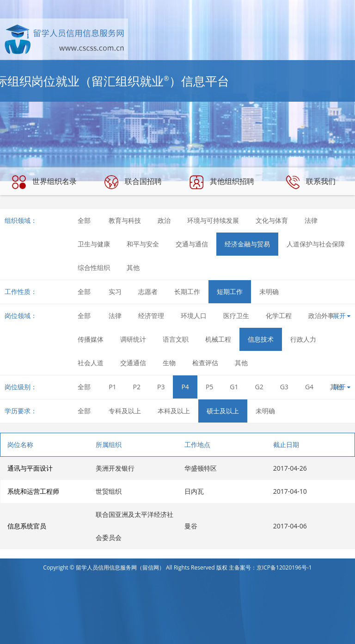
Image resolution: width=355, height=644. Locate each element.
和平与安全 (143, 244)
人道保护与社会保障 (316, 244)
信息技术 (261, 339)
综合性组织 (94, 267)
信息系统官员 (27, 526)
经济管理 (151, 316)
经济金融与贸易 (247, 244)
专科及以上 (125, 411)
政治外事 (321, 316)
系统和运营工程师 (33, 491)
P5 (209, 387)
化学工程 (279, 316)
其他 (133, 267)
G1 (234, 387)
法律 (311, 220)
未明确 (269, 291)
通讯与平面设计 (30, 468)
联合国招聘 (133, 182)
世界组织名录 (44, 182)
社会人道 (91, 363)
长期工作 (187, 291)
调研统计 (133, 339)
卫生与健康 (94, 244)
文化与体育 (272, 220)
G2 (259, 387)
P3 (161, 387)
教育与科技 (125, 220)
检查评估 (205, 363)
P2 (137, 387)
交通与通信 (192, 244)
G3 (284, 387)
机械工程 (218, 339)
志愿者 (148, 291)
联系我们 (311, 182)
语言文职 (176, 339)
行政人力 (303, 339)
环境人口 (194, 316)
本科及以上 (174, 411)
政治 (164, 220)
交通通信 (133, 363)
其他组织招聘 (222, 182)
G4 (309, 387)
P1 (112, 387)
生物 (169, 363)
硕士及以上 (223, 411)
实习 (115, 291)
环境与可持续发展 (213, 220)
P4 (185, 387)
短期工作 (230, 291)
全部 (84, 220)
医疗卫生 (236, 316)
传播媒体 (91, 339)
